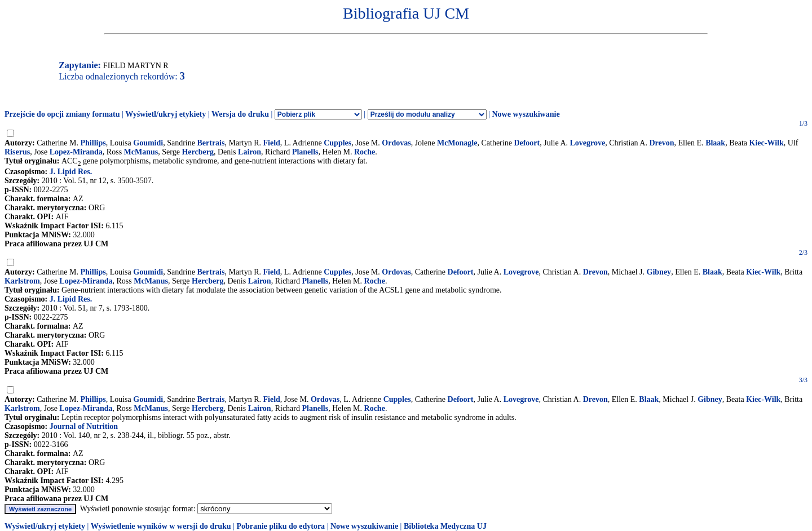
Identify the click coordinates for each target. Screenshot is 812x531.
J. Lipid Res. (71, 172)
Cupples (337, 143)
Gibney (659, 272)
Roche (365, 152)
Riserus (17, 152)
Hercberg (198, 152)
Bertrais (211, 143)
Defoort (527, 143)
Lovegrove (588, 143)
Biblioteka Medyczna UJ (445, 526)
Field (272, 143)
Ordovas (396, 143)
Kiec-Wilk (767, 143)
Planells (305, 152)
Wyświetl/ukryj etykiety (166, 114)
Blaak (715, 143)
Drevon (661, 143)
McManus (141, 152)
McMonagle (457, 143)
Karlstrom (22, 281)
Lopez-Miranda (76, 152)
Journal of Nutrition (84, 426)
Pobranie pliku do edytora (281, 526)
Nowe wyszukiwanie (526, 114)
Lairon (250, 152)
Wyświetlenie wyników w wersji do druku (161, 526)
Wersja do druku (240, 114)
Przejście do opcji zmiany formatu (62, 114)
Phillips (93, 143)
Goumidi (148, 143)
